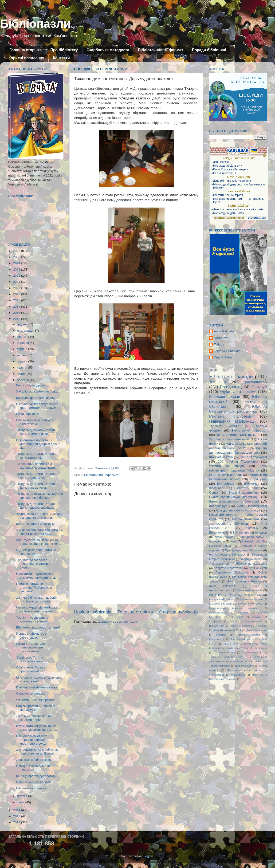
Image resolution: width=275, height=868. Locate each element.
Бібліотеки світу (247, 488)
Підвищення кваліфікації (232, 421)
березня (23, 380)
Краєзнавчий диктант (243, 639)
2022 (17, 276)
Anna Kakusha (224, 331)
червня (23, 361)
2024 (17, 263)
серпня (23, 349)
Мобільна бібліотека (250, 604)
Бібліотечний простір (222, 599)
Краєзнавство (255, 382)
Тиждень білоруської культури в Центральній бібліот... (39, 496)
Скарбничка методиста (108, 50)
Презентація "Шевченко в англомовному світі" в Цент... (39, 575)
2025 (17, 257)
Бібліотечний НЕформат (161, 50)
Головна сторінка (26, 50)
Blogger (148, 856)
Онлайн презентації (236, 648)
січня (21, 802)
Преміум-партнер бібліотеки (244, 550)
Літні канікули (258, 568)
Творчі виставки (251, 559)
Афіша (234, 621)
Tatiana (219, 344)
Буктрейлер (226, 484)
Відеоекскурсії (253, 621)
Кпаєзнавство (217, 639)
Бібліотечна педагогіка (251, 564)
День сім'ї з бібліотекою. (34, 760)
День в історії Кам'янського (238, 435)
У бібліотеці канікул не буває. (38, 391)
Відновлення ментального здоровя (230, 626)
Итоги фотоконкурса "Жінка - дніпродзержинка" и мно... (37, 728)
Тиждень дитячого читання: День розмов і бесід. (36, 432)
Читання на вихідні (227, 466)
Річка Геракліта (27, 414)
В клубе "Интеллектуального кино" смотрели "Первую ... (38, 406)
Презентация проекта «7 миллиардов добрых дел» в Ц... (38, 444)
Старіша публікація (179, 612)
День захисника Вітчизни (244, 581)
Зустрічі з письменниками (229, 439)
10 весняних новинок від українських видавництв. (36, 466)
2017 (17, 307)
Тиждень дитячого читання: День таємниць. (36, 456)
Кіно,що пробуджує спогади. (37, 776)
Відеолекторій (218, 533)
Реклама (243, 613)
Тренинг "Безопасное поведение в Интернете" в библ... (37, 564)
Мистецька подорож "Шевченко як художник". (39, 679)
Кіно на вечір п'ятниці (225, 475)
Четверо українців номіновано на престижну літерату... (38, 609)
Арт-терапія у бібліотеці (229, 524)
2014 (17, 810)
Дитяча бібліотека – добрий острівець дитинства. (36, 599)
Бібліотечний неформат (101, 475)
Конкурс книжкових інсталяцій (238, 510)
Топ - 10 (218, 382)
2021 (17, 282)
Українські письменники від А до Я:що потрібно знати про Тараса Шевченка (238, 661)
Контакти (61, 58)
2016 (17, 313)
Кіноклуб (259, 387)
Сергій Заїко (223, 357)
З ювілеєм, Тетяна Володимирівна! (30, 659)
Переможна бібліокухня (232, 573)
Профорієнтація (219, 613)
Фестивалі (217, 488)
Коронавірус (218, 506)
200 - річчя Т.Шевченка (238, 461)
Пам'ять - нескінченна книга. (37, 687)
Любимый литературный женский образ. (34, 718)
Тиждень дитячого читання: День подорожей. (36, 476)
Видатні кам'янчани (244, 493)
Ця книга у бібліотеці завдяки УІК (235, 595)
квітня (22, 374)
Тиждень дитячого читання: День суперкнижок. (36, 486)
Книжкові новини (225, 397)
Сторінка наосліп (252, 652)
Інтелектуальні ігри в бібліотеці (234, 501)
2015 (17, 319)
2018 (17, 300)
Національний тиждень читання (233, 608)
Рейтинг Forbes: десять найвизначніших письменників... (33, 647)
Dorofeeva (221, 338)
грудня (22, 324)
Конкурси (261, 533)
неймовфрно (217, 675)
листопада (25, 331)
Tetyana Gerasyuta (227, 351)
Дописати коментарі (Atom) (118, 622)
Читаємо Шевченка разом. (36, 700)
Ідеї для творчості (254, 457)
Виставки (252, 528)
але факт (236, 617)
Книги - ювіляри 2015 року (35, 524)
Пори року (259, 479)
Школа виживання (246, 519)
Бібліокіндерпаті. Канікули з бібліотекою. (36, 422)
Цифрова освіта (245, 666)
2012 (17, 822)
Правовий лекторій (250, 590)
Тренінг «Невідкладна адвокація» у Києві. (32, 619)
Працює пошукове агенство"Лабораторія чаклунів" (34, 587)
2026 (17, 251)
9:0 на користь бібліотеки (227, 555)
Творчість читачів (224, 426)
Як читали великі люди (244, 670)
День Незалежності (252, 506)
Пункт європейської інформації (234, 497)
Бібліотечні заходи (231, 377)
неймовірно (238, 675)
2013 (17, 816)
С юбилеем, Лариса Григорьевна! (31, 669)
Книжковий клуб (221, 457)
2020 (17, 288)
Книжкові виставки (220, 604)
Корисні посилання (26, 58)
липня (22, 355)
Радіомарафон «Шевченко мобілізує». (36, 708)
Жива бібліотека (223, 586)
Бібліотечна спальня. (32, 788)
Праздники (229, 387)
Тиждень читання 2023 (226, 657)
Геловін (262, 626)
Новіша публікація (93, 612)
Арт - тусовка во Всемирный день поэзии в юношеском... (39, 542)
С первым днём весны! (33, 782)
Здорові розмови (248, 635)
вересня (23, 343)
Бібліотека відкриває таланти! (38, 627)
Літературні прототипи (228, 568)
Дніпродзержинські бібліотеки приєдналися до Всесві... (38, 752)
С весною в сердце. (31, 693)
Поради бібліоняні (209, 50)
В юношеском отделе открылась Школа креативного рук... (32, 740)
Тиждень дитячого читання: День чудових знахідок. (36, 506)
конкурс (256, 617)
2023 (17, 269)
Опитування (260, 648)
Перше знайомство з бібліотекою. (31, 635)
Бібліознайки (241, 533)
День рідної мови (256, 630)
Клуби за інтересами (238, 392)
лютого (22, 796)
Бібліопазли (35, 24)
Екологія (221, 635)
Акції (233, 542)
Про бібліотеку (64, 50)
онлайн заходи (225, 537)
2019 (17, 294)
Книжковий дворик (251, 599)
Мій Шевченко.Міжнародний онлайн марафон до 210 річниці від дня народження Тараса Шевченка (238, 448)
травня (22, 367)
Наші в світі (230, 644)
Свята (214, 493)
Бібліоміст (252, 484)
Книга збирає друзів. (31, 385)
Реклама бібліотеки (230, 416)
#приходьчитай (219, 564)
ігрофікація (216, 621)
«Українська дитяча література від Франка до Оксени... (39, 516)
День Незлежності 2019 (227, 630)
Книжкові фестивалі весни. (36, 398)
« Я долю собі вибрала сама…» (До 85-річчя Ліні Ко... (40, 532)
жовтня (23, 337)
